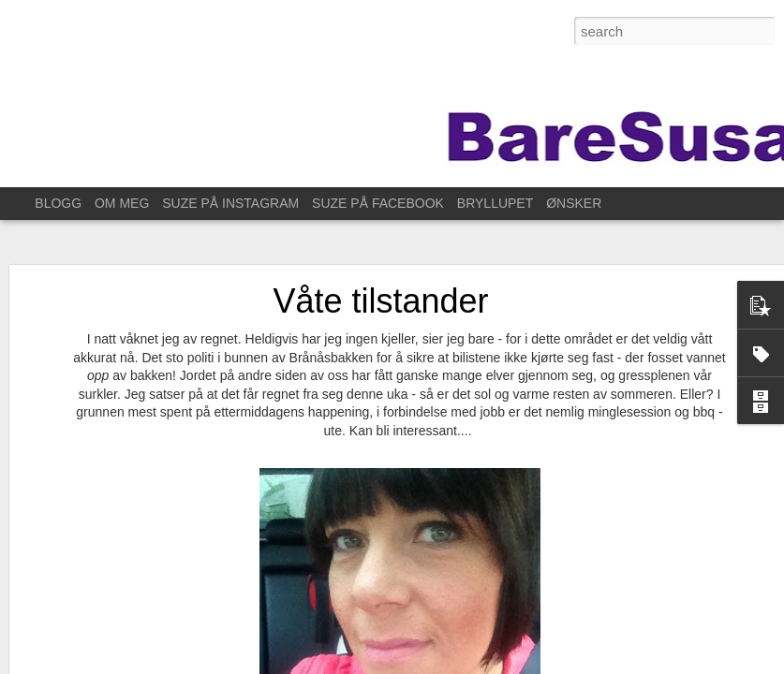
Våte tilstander (380, 301)
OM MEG (122, 203)
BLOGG (58, 203)
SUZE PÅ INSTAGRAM (230, 203)
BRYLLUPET (495, 203)
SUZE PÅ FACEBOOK (378, 203)
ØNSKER (574, 203)
